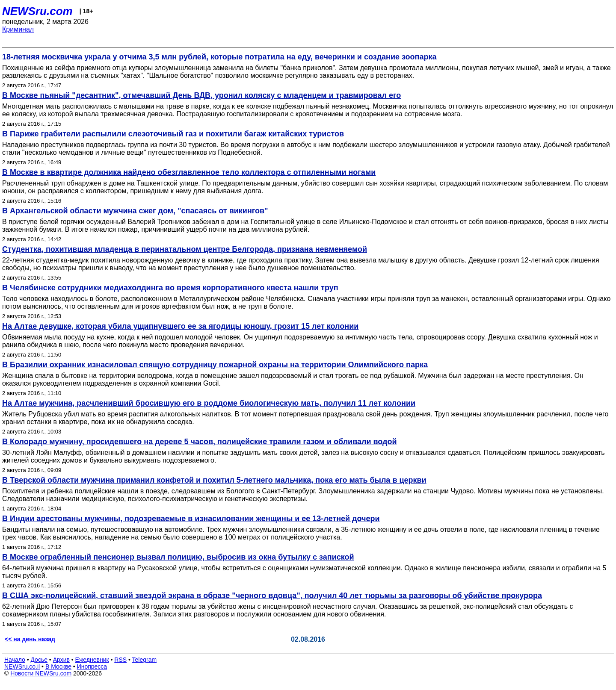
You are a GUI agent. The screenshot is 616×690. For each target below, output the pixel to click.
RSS (120, 660)
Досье (39, 660)
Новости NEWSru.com (41, 673)
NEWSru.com (37, 11)
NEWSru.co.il (22, 666)
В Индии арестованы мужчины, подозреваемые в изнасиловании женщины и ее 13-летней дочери (191, 519)
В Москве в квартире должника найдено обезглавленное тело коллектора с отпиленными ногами (189, 172)
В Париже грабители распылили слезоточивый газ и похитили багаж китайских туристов (173, 134)
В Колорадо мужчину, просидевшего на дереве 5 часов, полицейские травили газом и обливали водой (200, 442)
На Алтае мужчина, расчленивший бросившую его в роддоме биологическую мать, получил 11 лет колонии (209, 403)
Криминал (18, 29)
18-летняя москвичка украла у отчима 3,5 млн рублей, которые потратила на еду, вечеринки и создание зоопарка (219, 57)
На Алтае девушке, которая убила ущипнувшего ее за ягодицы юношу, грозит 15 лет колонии (180, 326)
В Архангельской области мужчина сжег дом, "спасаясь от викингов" (135, 211)
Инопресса (92, 666)
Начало (15, 660)
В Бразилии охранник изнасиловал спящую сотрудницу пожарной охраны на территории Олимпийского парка (215, 365)
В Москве (58, 666)
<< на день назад (30, 639)
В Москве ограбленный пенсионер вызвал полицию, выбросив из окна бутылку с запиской (178, 557)
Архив (61, 660)
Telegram (145, 660)
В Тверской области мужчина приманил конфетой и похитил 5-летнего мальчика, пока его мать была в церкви (214, 480)
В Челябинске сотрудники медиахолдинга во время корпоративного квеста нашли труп (170, 288)
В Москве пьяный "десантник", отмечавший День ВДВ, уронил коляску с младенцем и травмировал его (201, 95)
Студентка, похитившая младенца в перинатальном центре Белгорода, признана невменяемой (185, 249)
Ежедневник (92, 660)
